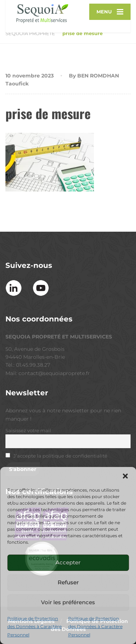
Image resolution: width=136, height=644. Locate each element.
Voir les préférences (68, 602)
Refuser (68, 582)
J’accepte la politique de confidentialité (60, 456)
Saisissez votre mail (28, 431)
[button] (125, 476)
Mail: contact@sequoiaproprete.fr (48, 373)
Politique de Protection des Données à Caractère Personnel (34, 627)
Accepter (68, 562)
